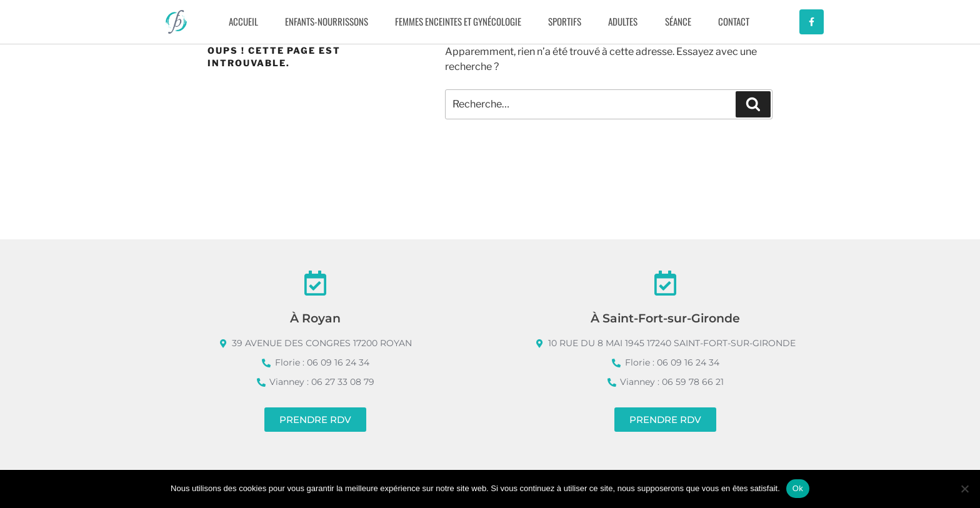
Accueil (243, 21)
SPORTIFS (565, 21)
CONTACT (734, 21)
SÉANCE (678, 21)
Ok (798, 488)
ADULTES (623, 21)
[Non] (964, 489)
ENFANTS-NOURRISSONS (327, 21)
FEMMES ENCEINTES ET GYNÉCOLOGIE (458, 21)
